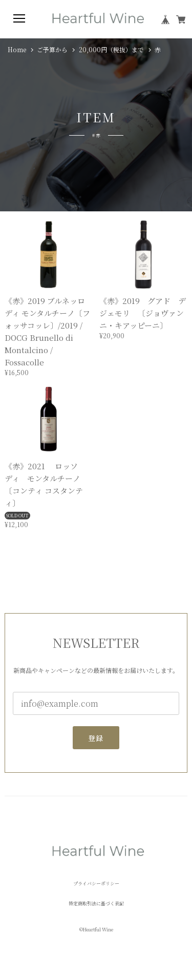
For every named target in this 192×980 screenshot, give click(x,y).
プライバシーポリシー (96, 884)
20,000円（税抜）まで (111, 50)
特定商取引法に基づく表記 (96, 903)
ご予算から (52, 50)
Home (17, 50)
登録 (96, 742)
